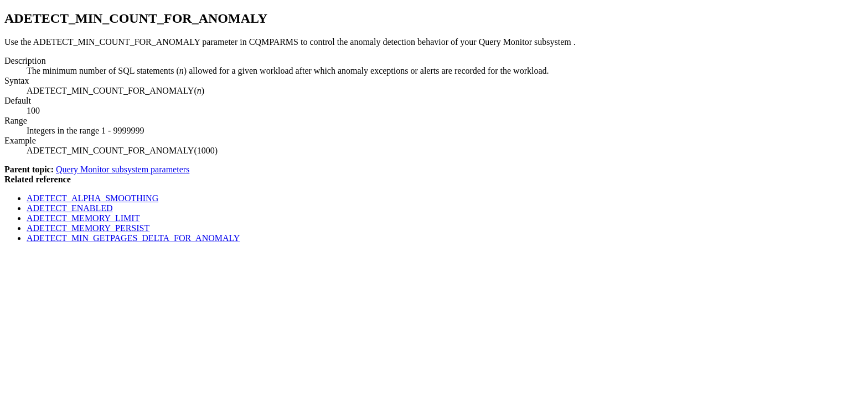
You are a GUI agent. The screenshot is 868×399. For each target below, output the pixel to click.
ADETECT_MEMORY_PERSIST (88, 228)
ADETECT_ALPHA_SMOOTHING (92, 198)
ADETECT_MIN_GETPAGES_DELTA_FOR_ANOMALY (133, 238)
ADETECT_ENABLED (70, 208)
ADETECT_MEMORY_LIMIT (83, 218)
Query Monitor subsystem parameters (123, 169)
